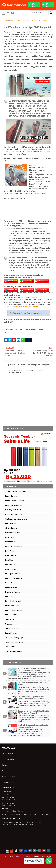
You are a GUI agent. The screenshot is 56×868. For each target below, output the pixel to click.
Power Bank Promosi (13, 601)
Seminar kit (10, 619)
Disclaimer (6, 771)
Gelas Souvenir (11, 523)
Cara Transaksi (8, 754)
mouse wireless (11, 569)
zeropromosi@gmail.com (12, 811)
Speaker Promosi (12, 629)
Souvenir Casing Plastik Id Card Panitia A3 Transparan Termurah (33, 712)
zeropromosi (7, 794)
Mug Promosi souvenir (14, 578)
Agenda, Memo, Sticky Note (16, 492)
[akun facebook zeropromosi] (30, 850)
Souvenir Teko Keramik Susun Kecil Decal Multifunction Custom (32, 670)
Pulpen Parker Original (14, 610)
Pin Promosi (10, 597)
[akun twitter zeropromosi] (35, 850)
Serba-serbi (10, 624)
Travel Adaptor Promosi (14, 651)
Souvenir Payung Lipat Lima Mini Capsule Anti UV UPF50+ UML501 (31, 698)
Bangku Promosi (11, 496)
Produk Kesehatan (12, 606)
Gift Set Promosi (11, 528)
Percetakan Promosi (13, 592)
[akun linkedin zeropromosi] (48, 850)
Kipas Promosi (11, 551)
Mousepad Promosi (13, 574)
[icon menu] (3, 13)
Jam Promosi (10, 537)
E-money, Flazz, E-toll (13, 510)
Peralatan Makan (12, 587)
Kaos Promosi (10, 542)
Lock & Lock (10, 560)
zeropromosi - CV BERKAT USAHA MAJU (37, 856)
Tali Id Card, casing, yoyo (14, 638)
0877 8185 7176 (9, 805)
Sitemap (5, 765)
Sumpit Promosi (11, 633)
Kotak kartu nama (12, 555)
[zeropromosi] (15, 5)
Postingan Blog (8, 782)
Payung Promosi (11, 583)
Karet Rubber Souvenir (14, 546)
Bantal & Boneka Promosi (15, 501)
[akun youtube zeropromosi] (44, 850)
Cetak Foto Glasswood (14, 505)
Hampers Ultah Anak (13, 533)
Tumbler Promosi (12, 656)
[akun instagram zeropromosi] (39, 850)
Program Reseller (8, 777)
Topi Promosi (10, 647)
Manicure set (10, 565)
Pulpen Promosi (11, 615)
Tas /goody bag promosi (14, 642)
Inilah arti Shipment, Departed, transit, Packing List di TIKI (33, 726)
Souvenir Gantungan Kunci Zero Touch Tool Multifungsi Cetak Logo (43, 353)
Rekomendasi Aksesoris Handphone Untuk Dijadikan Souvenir (14, 353)
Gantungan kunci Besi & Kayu (16, 519)
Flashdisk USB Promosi (14, 514)
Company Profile (8, 760)
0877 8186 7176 (9, 800)
